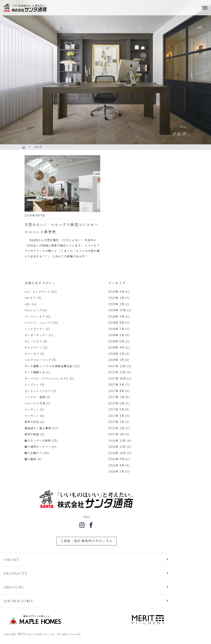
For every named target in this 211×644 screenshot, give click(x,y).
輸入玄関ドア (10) (37, 453)
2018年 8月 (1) (119, 323)
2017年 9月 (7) (119, 385)
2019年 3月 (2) (119, 298)
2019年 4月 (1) (119, 292)
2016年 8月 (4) (119, 466)
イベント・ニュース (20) (42, 323)
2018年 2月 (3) (119, 354)
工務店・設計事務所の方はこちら (86, 541)
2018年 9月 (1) (119, 317)
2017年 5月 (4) (119, 410)
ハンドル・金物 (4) (38, 397)
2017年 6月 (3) (119, 404)
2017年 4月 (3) (119, 416)
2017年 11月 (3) (120, 372)
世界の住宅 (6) (35, 422)
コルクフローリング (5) (41, 360)
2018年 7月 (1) (119, 329)
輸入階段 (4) (33, 459)
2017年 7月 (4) (119, 397)
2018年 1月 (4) (119, 360)
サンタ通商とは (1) (37, 372)
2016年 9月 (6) (119, 459)
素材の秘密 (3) (35, 434)
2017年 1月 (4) (119, 434)
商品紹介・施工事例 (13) (41, 428)
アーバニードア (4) (37, 317)
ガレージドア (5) (36, 342)
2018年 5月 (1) (119, 342)
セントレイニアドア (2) (41, 391)
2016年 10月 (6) (120, 453)
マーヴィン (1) (34, 410)
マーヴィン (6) (35, 416)
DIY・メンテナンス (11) (41, 292)
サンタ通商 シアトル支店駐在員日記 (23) (52, 366)
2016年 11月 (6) (120, 447)
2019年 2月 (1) (119, 304)
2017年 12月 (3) (120, 366)
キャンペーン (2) (36, 348)
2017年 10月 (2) (120, 379)
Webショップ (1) (36, 310)
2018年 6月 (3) (119, 335)
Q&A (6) (31, 304)
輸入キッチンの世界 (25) (41, 441)
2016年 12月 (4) (120, 441)
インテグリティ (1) (37, 329)
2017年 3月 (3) (119, 422)
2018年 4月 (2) (119, 348)
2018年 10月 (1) (120, 310)
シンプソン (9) (35, 385)
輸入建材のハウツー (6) (41, 447)
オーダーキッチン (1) (39, 335)
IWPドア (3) (33, 298)
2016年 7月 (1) (119, 472)
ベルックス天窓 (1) (37, 404)
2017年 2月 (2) (119, 428)
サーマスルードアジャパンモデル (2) (49, 379)
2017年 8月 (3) (119, 391)
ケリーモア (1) (35, 354)
